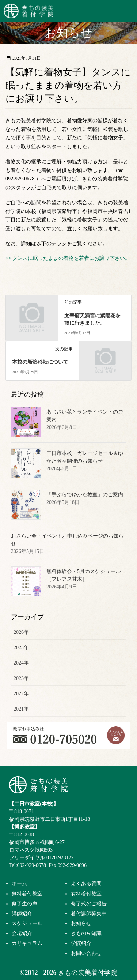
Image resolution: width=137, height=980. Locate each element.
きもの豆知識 (86, 933)
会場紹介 (22, 933)
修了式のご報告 (89, 904)
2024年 (21, 663)
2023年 (21, 678)
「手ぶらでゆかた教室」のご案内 (85, 495)
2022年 (21, 694)
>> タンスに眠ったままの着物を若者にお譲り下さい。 (68, 258)
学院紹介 (81, 943)
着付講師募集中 (89, 913)
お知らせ (81, 923)
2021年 (21, 709)
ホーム (19, 883)
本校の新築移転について (40, 362)
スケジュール (27, 923)
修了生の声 (24, 904)
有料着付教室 (86, 894)
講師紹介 (22, 913)
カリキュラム (27, 943)
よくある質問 (86, 883)
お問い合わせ (86, 953)
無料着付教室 (27, 894)
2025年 (21, 648)
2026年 (21, 632)
